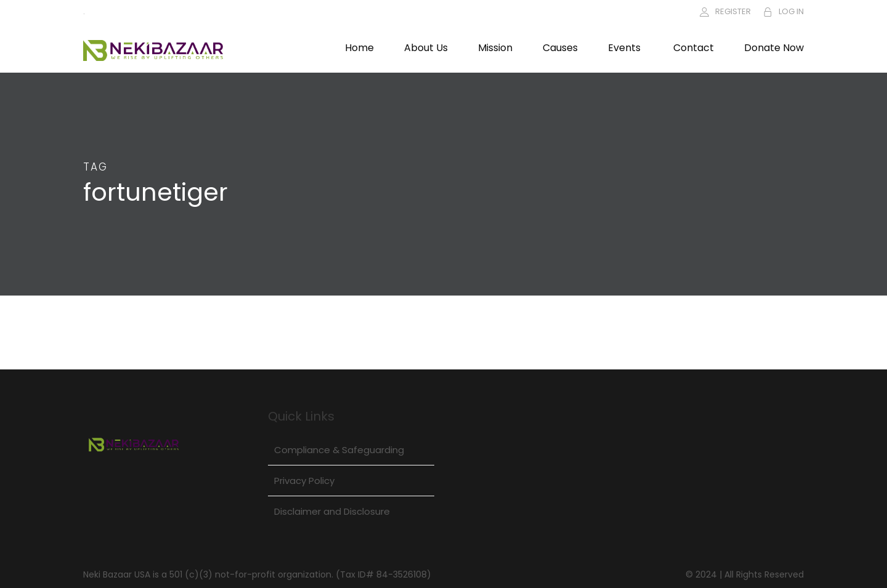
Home (359, 48)
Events (624, 48)
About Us (426, 48)
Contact (694, 48)
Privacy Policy (304, 481)
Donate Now (774, 48)
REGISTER (733, 11)
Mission (495, 48)
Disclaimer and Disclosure (332, 511)
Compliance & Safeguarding (339, 450)
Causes (560, 48)
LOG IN (791, 11)
